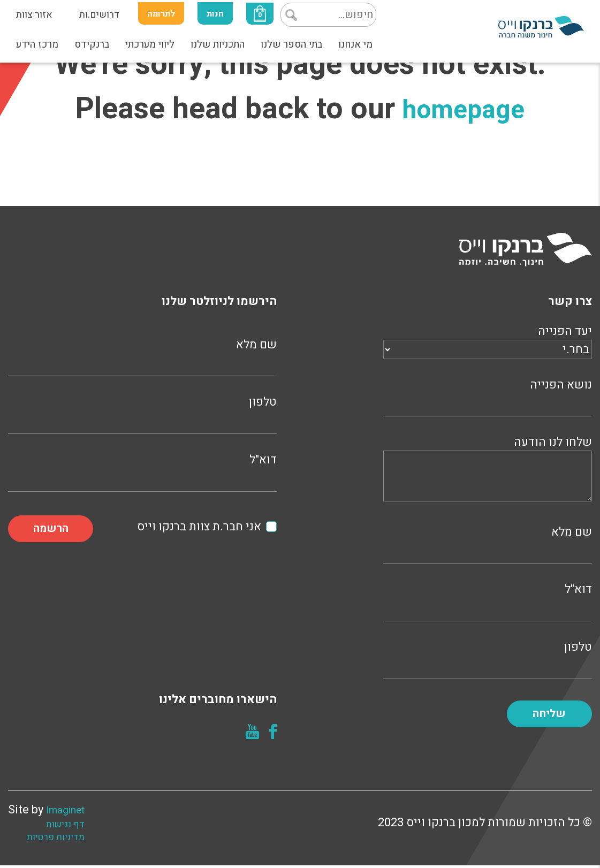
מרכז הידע (37, 44)
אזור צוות (34, 15)
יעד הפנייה (488, 340)
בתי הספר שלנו (291, 44)
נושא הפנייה (488, 396)
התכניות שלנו (218, 44)
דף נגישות (74, 827)
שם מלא (488, 543)
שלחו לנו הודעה (488, 470)
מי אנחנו (355, 44)
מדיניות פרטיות (64, 840)
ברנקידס (92, 44)
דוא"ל (488, 601)
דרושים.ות (99, 15)
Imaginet (70, 812)
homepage (464, 109)
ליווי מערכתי (150, 44)
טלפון (488, 658)
